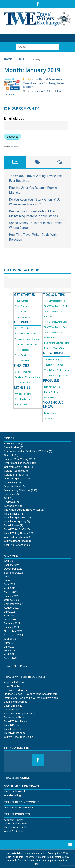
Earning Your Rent (52, 387)
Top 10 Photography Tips (55, 301)
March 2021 (11, 658)
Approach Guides (14, 682)
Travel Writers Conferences (56, 370)
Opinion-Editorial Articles (26, 345)
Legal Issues (50, 413)
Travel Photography (15, 521)
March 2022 (11, 619)
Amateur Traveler (14, 820)
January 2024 (12, 565)
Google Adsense (23, 399)
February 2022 (12, 623)
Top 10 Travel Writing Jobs (56, 322)
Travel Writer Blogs (52, 360)
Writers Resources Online (18, 737)
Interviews (10, 482)
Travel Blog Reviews (15, 517)
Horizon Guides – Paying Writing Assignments (31, 694)
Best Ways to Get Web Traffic (57, 343)
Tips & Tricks (11, 514)
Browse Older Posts (15, 666)
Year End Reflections (16, 545)
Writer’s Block (50, 398)
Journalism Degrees (16, 702)
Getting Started (13, 475)
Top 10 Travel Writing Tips (55, 327)
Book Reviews (12, 443)
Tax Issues (49, 419)
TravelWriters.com (14, 733)
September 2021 (13, 635)
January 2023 (12, 596)
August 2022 (11, 608)
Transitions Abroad (15, 717)
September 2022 (13, 604)
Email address (14, 118)
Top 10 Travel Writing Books (56, 306)
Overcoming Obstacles (17, 490)
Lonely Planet (12, 710)
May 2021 (9, 651)
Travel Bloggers (22, 306)
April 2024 (10, 561)
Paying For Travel (52, 392)
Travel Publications (24, 355)
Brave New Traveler (15, 686)
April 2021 (10, 654)
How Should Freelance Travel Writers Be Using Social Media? (44, 83)
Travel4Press (11, 725)
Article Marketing (23, 328)
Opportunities (12, 486)
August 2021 (11, 639)
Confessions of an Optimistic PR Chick (26, 451)
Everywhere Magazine (16, 690)
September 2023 (13, 573)
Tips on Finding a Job (25, 383)
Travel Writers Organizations (57, 376)
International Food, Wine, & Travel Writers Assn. (31, 698)
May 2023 (9, 584)
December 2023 (13, 569)
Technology (11, 506)
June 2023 (10, 580)
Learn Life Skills (13, 706)
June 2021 (10, 647)
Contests (9, 455)
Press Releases (22, 350)
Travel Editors (21, 312)
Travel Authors (21, 301)
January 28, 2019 (44, 91)
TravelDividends (13, 729)
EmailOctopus (14, 146)
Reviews (9, 502)
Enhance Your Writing (16, 459)
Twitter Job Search (15, 792)
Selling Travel (21, 405)
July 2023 (9, 576)
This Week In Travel (15, 828)
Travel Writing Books (16, 533)
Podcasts (9, 494)
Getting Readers (13, 471)
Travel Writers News (15, 721)
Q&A (7, 498)
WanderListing (12, 795)
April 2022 (10, 615)
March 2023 (11, 592)
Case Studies (12, 447)
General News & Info (16, 467)
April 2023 (10, 588)
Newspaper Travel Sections (27, 339)
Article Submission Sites (26, 334)
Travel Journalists (23, 317)
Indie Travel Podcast (16, 824)
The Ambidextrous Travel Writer (22, 510)
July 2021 (9, 643)
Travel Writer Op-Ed (15, 529)
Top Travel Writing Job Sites (27, 377)
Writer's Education (14, 537)
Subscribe (12, 137)
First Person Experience (17, 463)
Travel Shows (12, 525)
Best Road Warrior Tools (55, 348)
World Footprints (14, 831)
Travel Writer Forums (53, 365)
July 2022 (9, 612)
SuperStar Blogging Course (20, 714)
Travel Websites (22, 361)
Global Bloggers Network (19, 808)
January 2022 (12, 627)
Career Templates (23, 372)
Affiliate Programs (23, 394)
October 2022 (12, 600)
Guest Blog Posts (14, 478)
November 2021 (13, 631)
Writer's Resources (15, 541)
